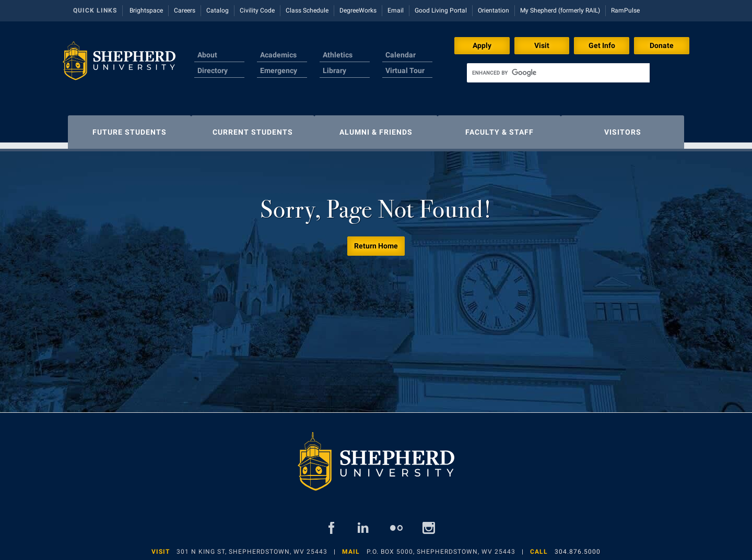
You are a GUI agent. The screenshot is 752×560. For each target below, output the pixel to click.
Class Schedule (307, 10)
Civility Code (257, 10)
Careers (185, 10)
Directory (213, 70)
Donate (662, 45)
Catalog (218, 10)
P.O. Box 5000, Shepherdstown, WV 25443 (441, 546)
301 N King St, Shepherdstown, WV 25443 (252, 546)
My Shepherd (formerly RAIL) (560, 10)
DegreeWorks (358, 10)
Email (396, 10)
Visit (542, 45)
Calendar (401, 55)
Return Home (376, 241)
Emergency (279, 70)
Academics (278, 55)
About (207, 55)
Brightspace (146, 10)
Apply (482, 45)
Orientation (494, 10)
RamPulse (625, 10)
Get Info (602, 45)
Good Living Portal (441, 10)
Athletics (338, 55)
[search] (558, 73)
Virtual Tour (405, 70)
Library (334, 70)
